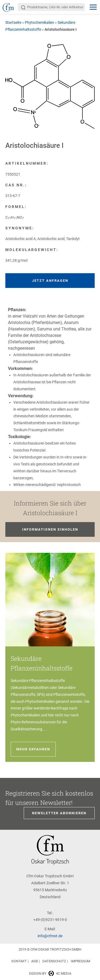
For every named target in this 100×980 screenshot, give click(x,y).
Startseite (13, 22)
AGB (35, 961)
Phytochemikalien (39, 22)
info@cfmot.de (50, 936)
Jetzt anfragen (50, 281)
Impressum (80, 961)
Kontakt (19, 961)
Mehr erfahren (33, 749)
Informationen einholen (50, 529)
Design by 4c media (50, 973)
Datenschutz (54, 961)
